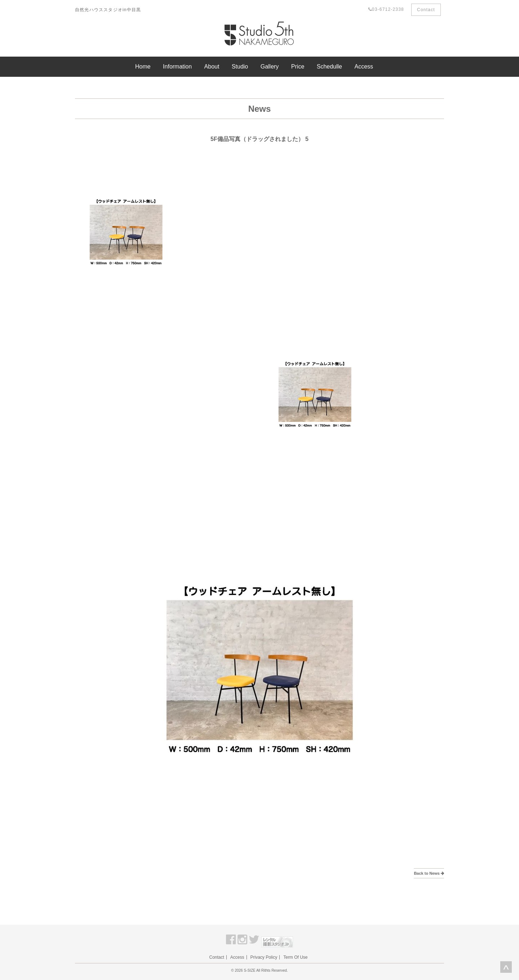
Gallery (270, 67)
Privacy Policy (264, 957)
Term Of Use (295, 957)
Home (143, 67)
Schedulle (329, 67)
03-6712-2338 (386, 9)
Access (364, 67)
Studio (240, 67)
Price (298, 67)
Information (177, 67)
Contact (426, 10)
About (212, 67)
